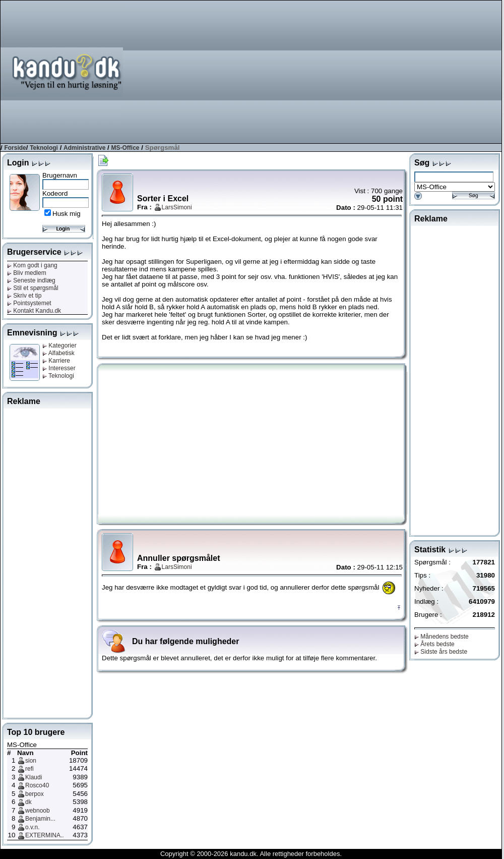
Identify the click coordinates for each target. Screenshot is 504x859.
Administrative (84, 148)
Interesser (59, 368)
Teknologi (44, 148)
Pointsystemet (29, 303)
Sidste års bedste (441, 652)
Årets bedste (434, 644)
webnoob (38, 811)
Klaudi (34, 777)
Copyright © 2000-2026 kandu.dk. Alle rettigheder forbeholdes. (251, 854)
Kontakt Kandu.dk (34, 311)
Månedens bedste (442, 637)
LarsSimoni (177, 207)
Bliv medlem (27, 273)
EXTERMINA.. (45, 835)
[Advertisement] (398, 71)
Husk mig (67, 214)
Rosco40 (37, 785)
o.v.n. (32, 827)
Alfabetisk (58, 353)
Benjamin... (40, 819)
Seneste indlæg (31, 280)
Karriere (56, 361)
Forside (15, 148)
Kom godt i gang (32, 265)
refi (29, 769)
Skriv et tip (24, 296)
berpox (35, 794)
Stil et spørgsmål (33, 288)
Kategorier (59, 346)
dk (28, 802)
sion (31, 761)
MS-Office (125, 148)
